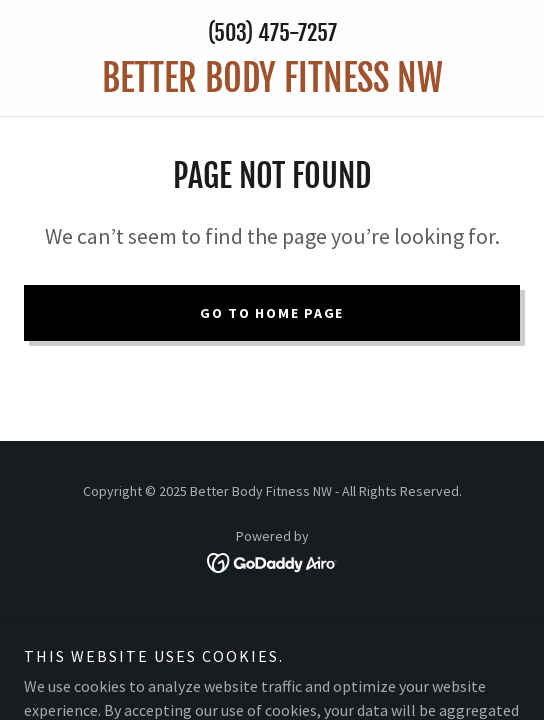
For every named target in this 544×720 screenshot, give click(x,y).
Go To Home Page (272, 313)
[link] (272, 78)
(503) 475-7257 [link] (272, 32)
